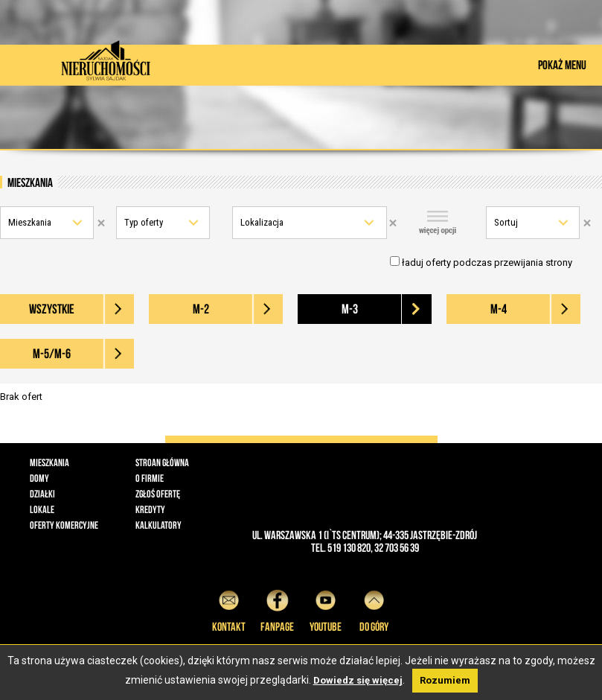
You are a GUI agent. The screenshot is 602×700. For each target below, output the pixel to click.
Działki (42, 494)
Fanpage (277, 609)
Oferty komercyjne (64, 525)
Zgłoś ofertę (158, 494)
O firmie (150, 478)
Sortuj (506, 222)
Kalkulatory (158, 525)
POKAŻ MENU (562, 65)
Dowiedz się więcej (358, 680)
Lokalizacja (262, 222)
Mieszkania (30, 222)
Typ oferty (144, 222)
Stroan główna (162, 462)
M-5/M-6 (52, 354)
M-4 (499, 309)
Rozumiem (445, 680)
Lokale (42, 509)
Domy (39, 478)
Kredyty (150, 509)
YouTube (326, 609)
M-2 (201, 309)
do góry (374, 609)
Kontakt (229, 609)
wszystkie (52, 309)
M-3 (350, 309)
